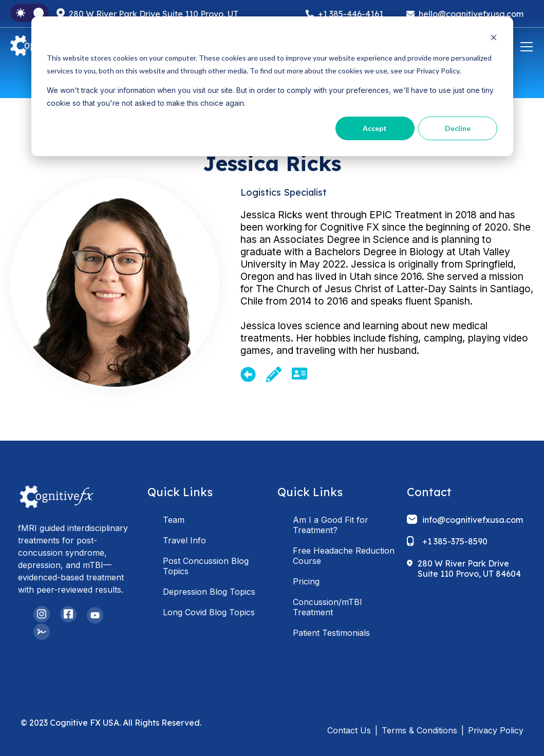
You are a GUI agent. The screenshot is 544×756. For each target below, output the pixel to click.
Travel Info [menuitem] (184, 540)
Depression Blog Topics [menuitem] (209, 592)
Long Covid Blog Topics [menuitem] (209, 612)
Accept (375, 128)
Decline (458, 128)
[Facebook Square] (68, 614)
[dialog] (272, 86)
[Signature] (42, 632)
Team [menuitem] (174, 520)
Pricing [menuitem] (306, 581)
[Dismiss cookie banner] (494, 39)
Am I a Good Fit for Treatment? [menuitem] (331, 525)
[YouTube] (95, 615)
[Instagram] (42, 614)
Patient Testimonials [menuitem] (331, 633)
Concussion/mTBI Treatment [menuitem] (327, 607)
